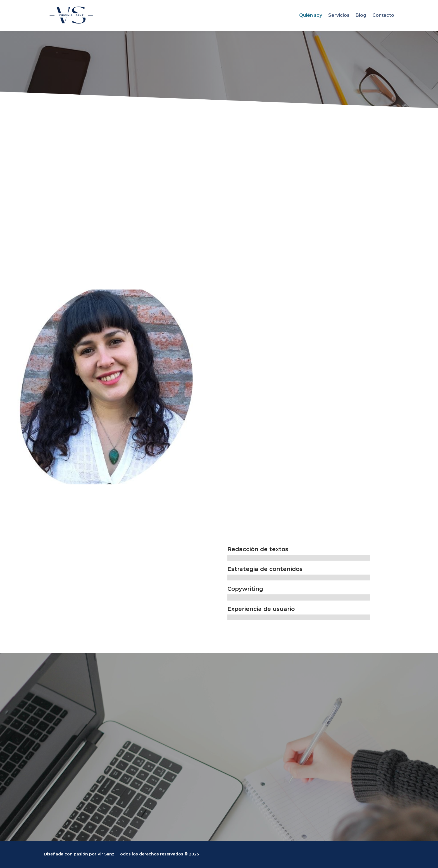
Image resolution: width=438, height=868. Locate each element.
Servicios (339, 15)
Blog (361, 15)
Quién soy (311, 15)
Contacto (383, 15)
